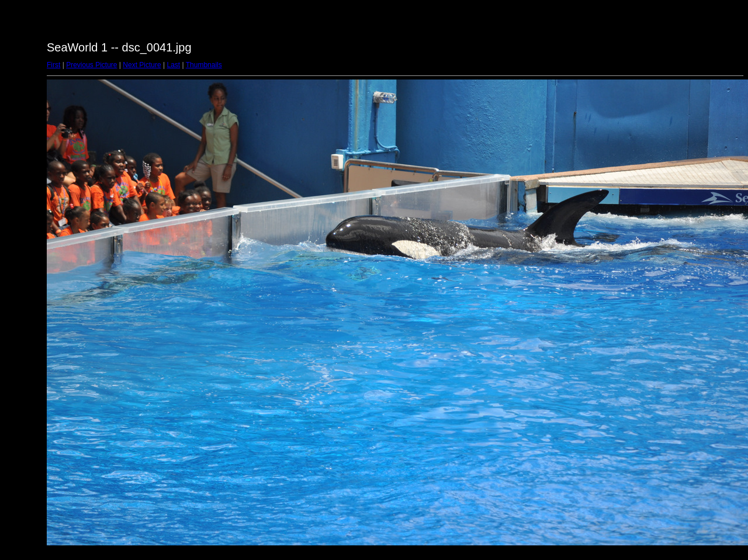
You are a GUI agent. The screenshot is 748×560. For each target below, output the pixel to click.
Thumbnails (204, 65)
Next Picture (142, 65)
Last (173, 65)
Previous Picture (91, 65)
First (53, 65)
